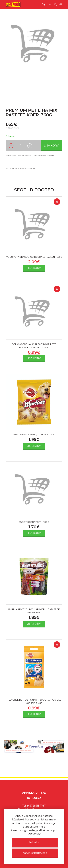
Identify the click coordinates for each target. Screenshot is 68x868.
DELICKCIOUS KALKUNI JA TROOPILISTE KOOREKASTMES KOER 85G (34, 346)
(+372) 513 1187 (36, 806)
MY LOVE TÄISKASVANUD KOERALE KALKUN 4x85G (34, 257)
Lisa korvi (52, 146)
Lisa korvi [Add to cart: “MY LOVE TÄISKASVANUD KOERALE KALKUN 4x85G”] (34, 268)
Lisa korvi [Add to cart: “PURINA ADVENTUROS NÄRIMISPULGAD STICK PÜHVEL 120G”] (34, 624)
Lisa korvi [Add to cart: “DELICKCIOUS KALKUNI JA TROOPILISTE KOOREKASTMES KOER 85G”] (34, 358)
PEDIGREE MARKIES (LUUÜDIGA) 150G (34, 435)
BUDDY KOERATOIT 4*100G (34, 522)
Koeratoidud (27, 169)
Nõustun (35, 842)
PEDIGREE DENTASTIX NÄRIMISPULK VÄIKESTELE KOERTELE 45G (34, 701)
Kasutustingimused (35, 853)
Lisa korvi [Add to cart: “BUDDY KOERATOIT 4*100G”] (34, 533)
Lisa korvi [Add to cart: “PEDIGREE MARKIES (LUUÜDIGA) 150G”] (34, 446)
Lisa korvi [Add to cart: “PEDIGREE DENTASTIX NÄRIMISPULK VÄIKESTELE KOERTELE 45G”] (34, 714)
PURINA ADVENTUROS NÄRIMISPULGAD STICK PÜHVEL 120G (34, 611)
